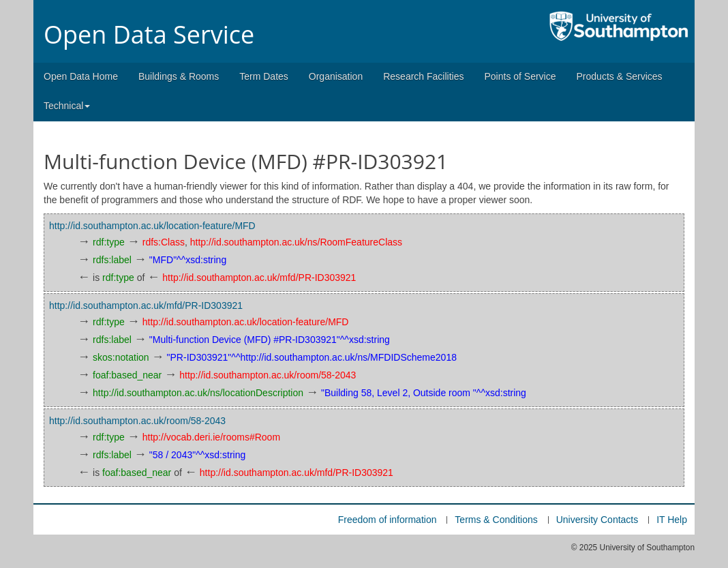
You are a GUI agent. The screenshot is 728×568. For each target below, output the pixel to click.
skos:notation (121, 357)
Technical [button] (67, 106)
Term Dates (264, 76)
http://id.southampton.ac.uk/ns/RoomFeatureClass (296, 242)
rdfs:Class (164, 242)
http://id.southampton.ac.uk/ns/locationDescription (198, 393)
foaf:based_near (127, 375)
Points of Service (520, 76)
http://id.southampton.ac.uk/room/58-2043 (268, 375)
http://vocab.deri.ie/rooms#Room (211, 437)
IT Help (672, 520)
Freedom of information (388, 520)
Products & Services (620, 76)
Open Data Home (81, 76)
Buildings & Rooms (179, 76)
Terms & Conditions (496, 520)
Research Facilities (423, 76)
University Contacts (597, 520)
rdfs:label (112, 260)
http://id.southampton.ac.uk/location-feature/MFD (152, 226)
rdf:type (109, 242)
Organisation (336, 76)
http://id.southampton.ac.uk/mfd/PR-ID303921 (259, 278)
